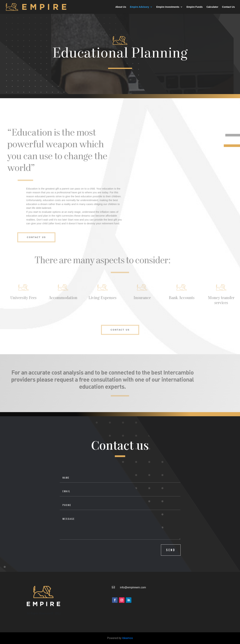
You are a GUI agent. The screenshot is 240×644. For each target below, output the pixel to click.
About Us (121, 7)
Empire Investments (168, 7)
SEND (171, 550)
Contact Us (228, 7)
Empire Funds (195, 7)
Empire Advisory (139, 7)
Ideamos (127, 638)
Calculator (212, 7)
